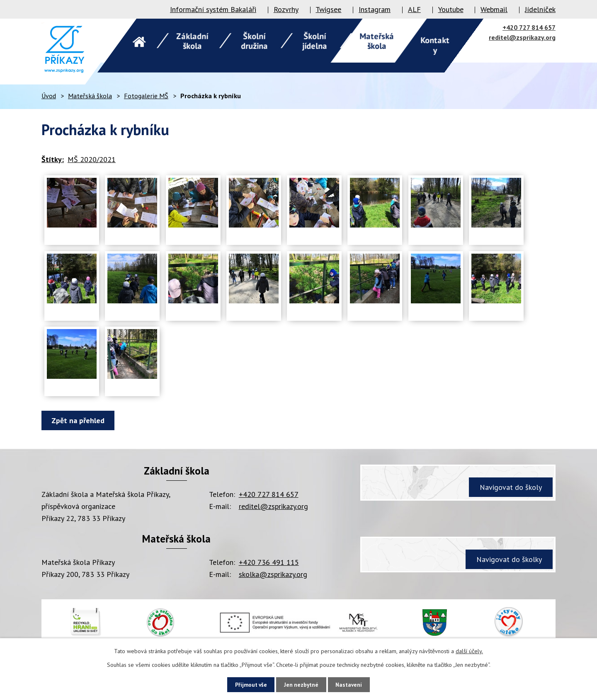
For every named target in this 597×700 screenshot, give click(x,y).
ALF (414, 9)
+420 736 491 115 (269, 562)
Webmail (494, 9)
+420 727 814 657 (529, 27)
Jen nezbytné (301, 684)
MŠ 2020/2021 (92, 159)
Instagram (375, 9)
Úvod (49, 96)
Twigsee (328, 9)
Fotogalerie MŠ (146, 96)
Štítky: (53, 159)
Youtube (451, 9)
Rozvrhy (286, 9)
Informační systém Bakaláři (213, 9)
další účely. (469, 651)
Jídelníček (540, 9)
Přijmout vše (247, 684)
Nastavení (353, 684)
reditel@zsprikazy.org (522, 37)
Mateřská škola (90, 96)
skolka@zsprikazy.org (273, 574)
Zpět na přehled (80, 420)
